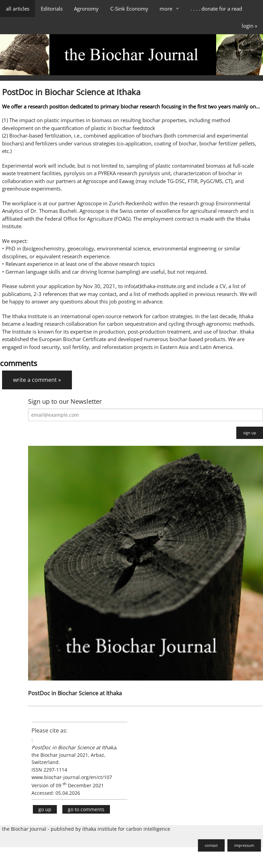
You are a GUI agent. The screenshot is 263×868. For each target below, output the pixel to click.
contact (211, 845)
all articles (18, 9)
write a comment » (37, 380)
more (166, 9)
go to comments (86, 809)
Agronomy (86, 9)
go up (45, 809)
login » (249, 26)
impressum (244, 845)
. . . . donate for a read (216, 9)
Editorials (52, 9)
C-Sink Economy (129, 9)
